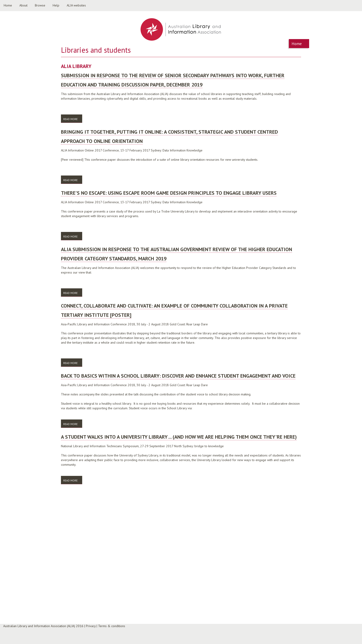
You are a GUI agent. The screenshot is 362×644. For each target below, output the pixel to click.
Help (56, 5)
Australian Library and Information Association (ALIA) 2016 (43, 626)
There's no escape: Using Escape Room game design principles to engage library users (169, 193)
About (23, 5)
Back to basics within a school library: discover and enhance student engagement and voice (178, 376)
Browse (40, 5)
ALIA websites (76, 5)
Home (8, 5)
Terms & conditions (112, 626)
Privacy (91, 626)
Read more (73, 119)
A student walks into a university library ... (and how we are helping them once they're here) (179, 437)
